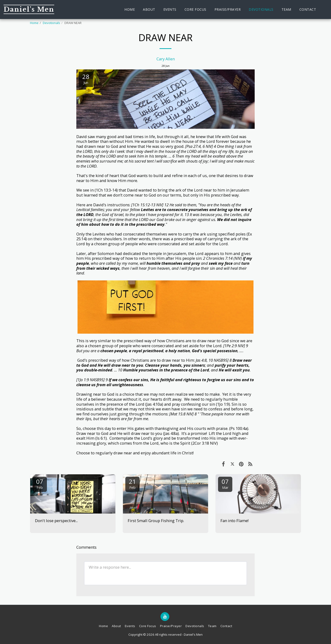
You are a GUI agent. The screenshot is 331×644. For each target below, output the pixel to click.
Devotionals (51, 23)
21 (132, 483)
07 (40, 483)
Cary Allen (166, 59)
